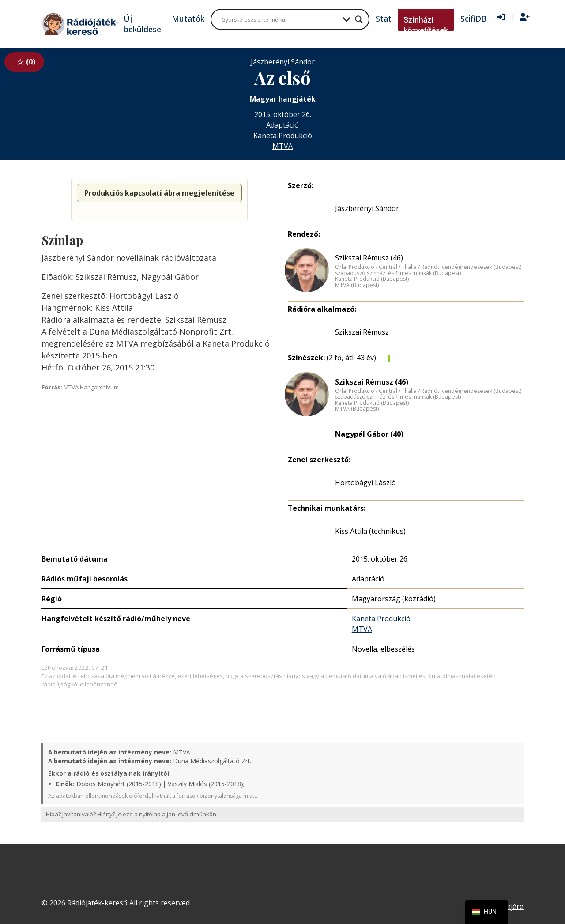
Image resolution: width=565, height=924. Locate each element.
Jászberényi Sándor (367, 208)
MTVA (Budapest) (357, 285)
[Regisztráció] (525, 17)
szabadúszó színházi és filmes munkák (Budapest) (398, 273)
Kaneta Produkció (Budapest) (372, 279)
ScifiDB (473, 19)
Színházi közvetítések (426, 25)
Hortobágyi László (365, 483)
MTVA (282, 146)
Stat (384, 19)
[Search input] (280, 19)
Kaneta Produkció (283, 136)
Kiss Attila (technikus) (370, 531)
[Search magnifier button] (359, 19)
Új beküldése (142, 24)
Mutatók (188, 19)
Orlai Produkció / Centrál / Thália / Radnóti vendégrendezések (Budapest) (428, 267)
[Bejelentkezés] (501, 17)
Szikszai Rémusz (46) (369, 258)
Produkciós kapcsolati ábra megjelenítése (159, 193)
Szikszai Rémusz (362, 332)
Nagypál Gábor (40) (369, 434)
